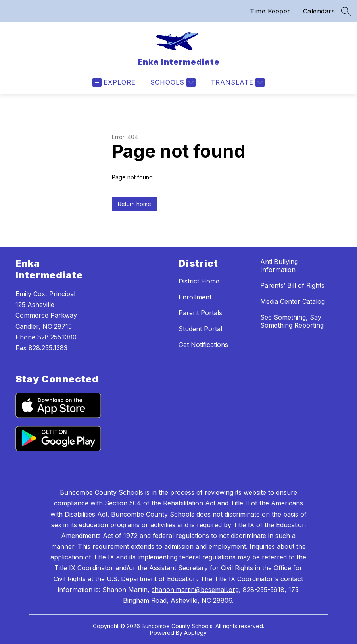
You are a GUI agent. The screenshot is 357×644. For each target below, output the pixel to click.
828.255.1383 (48, 348)
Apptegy (195, 633)
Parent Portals (200, 313)
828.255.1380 (57, 337)
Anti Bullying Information (279, 266)
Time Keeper (270, 11)
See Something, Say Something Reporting (292, 321)
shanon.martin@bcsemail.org (195, 590)
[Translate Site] (237, 82)
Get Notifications (203, 345)
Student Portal (200, 329)
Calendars (319, 11)
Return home (134, 204)
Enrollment (195, 297)
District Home (199, 281)
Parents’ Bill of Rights (292, 285)
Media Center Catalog (293, 301)
